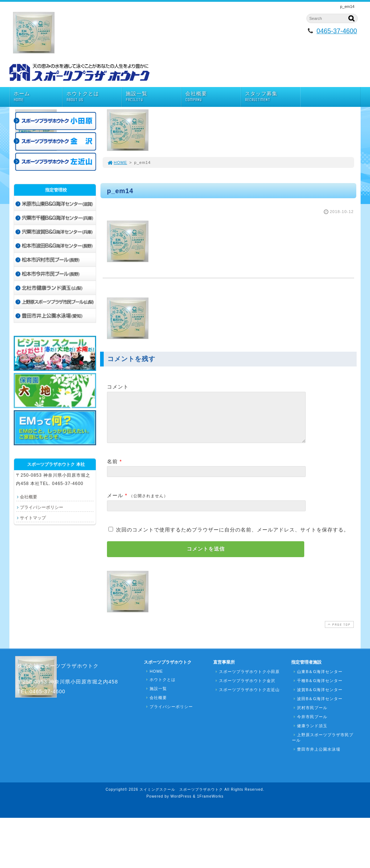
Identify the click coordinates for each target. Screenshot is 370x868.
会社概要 (213, 97)
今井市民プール (310, 725)
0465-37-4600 (337, 31)
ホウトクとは (94, 97)
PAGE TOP (339, 633)
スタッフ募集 (273, 97)
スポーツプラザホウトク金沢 (245, 689)
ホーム (38, 97)
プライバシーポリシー (42, 507)
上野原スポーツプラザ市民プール (323, 746)
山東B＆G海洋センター (317, 680)
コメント (118, 387)
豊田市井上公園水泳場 (316, 758)
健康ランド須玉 (310, 734)
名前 (112, 470)
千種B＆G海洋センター (317, 689)
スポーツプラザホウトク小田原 (247, 680)
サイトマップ (33, 518)
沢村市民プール (310, 716)
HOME (117, 162)
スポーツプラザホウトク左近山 (247, 698)
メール (115, 504)
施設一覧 (153, 97)
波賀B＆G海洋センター (317, 698)
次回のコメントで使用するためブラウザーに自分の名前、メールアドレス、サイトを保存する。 (233, 538)
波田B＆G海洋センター (317, 707)
